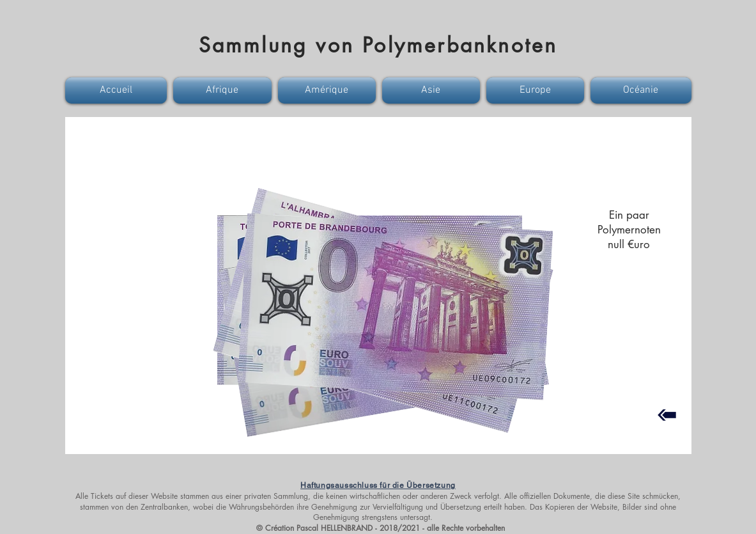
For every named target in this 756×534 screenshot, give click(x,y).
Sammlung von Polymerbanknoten (378, 45)
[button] (118, 90)
